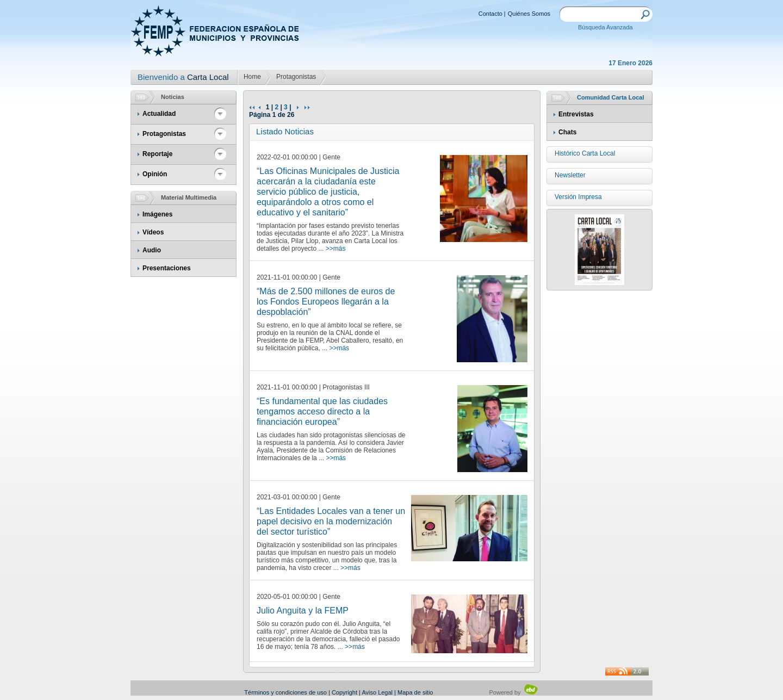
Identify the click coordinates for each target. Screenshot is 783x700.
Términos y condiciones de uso (285, 692)
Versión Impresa (578, 197)
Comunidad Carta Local (610, 97)
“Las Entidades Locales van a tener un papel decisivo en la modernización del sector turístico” (331, 521)
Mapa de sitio (415, 692)
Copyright (344, 692)
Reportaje (157, 154)
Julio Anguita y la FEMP (303, 611)
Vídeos (153, 232)
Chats (567, 132)
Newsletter (570, 175)
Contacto (490, 14)
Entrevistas (576, 114)
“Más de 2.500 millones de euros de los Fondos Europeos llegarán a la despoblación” (326, 302)
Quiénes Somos (529, 14)
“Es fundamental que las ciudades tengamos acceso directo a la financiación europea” (322, 411)
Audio (152, 250)
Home (252, 77)
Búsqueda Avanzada (605, 27)
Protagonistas (296, 77)
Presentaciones (167, 268)
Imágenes (157, 214)
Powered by (514, 692)
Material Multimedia (189, 197)
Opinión (155, 174)
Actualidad (159, 114)
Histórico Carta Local (585, 153)
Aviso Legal (377, 692)
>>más (336, 249)
